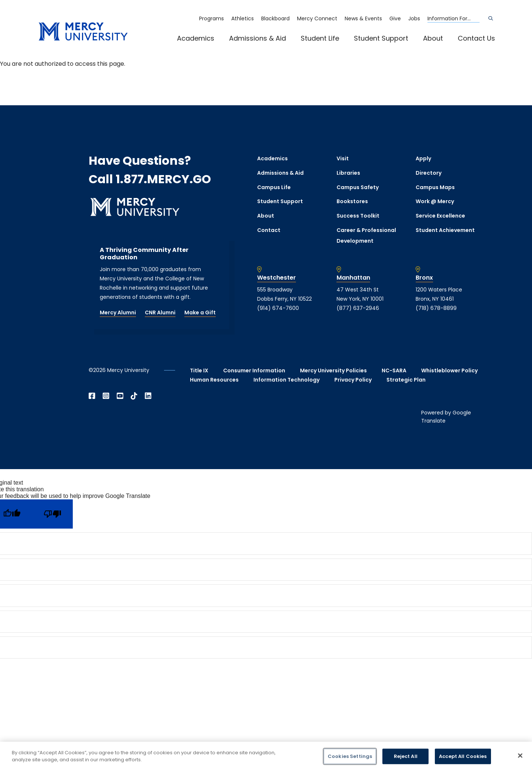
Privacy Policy (353, 380)
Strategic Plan (406, 380)
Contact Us (476, 38)
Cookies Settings (350, 756)
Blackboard (275, 18)
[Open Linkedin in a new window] (148, 396)
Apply (423, 158)
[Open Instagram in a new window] (106, 396)
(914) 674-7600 (278, 308)
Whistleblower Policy (449, 370)
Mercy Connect (317, 18)
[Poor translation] (52, 514)
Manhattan (353, 278)
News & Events (363, 18)
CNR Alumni (160, 312)
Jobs (414, 18)
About (433, 38)
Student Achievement (445, 230)
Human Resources (214, 380)
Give (395, 18)
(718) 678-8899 (436, 308)
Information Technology (287, 380)
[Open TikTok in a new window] (134, 396)
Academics (196, 38)
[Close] (520, 755)
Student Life (320, 38)
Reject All (406, 756)
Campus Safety (358, 187)
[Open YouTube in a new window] (120, 396)
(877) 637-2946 (358, 308)
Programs (212, 18)
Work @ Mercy (435, 201)
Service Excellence (440, 216)
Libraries (348, 173)
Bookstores (352, 201)
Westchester (277, 278)
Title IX (199, 370)
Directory (429, 173)
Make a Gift (200, 312)
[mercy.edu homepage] (83, 32)
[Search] (491, 18)
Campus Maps (435, 187)
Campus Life (274, 187)
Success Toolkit (358, 216)
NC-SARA (394, 370)
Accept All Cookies (463, 756)
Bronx (424, 278)
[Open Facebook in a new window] (92, 396)
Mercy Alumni (118, 312)
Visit (343, 158)
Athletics (243, 18)
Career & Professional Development (366, 235)
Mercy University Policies (333, 370)
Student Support (381, 38)
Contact (269, 230)
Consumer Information (254, 370)
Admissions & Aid (258, 38)
